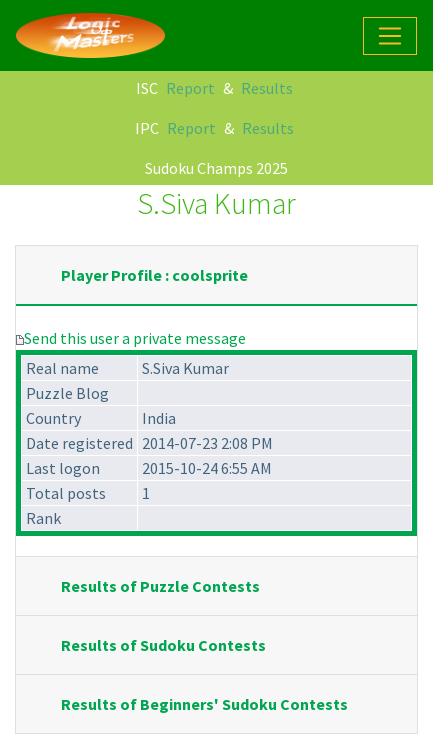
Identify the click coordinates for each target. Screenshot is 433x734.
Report (190, 88)
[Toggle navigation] (390, 36)
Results (267, 88)
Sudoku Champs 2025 (216, 168)
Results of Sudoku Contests (163, 645)
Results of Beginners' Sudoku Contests (204, 704)
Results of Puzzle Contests (160, 586)
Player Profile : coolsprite (154, 275)
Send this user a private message (135, 338)
